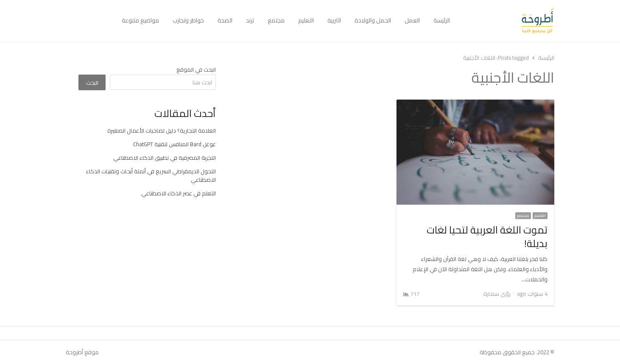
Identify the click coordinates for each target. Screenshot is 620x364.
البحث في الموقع (196, 69)
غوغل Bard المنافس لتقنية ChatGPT (175, 144)
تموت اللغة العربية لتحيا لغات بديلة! (487, 237)
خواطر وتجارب (188, 20)
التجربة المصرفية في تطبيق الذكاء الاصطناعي (165, 158)
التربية (334, 20)
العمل (412, 20)
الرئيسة (442, 20)
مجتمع (276, 20)
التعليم (306, 20)
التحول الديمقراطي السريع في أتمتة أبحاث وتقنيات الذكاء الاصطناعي (151, 175)
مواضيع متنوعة (140, 20)
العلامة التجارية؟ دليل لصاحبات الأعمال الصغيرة (162, 131)
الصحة (225, 20)
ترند (250, 20)
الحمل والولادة (373, 20)
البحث (92, 83)
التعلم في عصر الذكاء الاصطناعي (179, 193)
